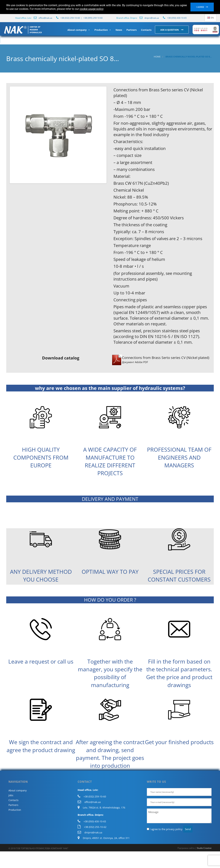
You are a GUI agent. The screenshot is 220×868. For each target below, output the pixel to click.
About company (79, 30)
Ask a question (170, 30)
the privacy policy (172, 829)
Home (157, 57)
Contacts (146, 30)
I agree (200, 7)
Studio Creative (204, 848)
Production (103, 30)
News (119, 30)
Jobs (11, 795)
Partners (132, 30)
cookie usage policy (92, 9)
